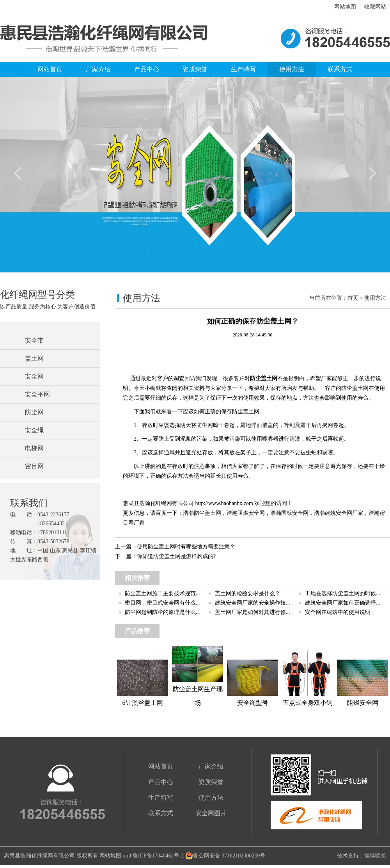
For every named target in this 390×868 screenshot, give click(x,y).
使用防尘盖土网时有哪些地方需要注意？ (186, 547)
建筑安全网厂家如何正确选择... (343, 603)
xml (127, 856)
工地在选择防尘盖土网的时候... (343, 593)
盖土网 (34, 358)
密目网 (34, 466)
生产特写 (243, 69)
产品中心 (147, 69)
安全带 (34, 341)
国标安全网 (295, 513)
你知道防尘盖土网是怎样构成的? (176, 556)
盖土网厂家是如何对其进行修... (253, 612)
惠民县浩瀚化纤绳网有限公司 (39, 856)
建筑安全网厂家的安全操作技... (253, 603)
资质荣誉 (195, 69)
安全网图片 (211, 813)
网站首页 (50, 69)
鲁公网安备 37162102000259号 (225, 856)
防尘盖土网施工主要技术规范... (162, 593)
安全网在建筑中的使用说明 (338, 612)
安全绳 (34, 430)
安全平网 (37, 394)
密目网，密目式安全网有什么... (162, 603)
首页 (353, 298)
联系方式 (340, 69)
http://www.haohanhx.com (224, 503)
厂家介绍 (98, 69)
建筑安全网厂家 (344, 513)
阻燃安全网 (251, 513)
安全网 (34, 376)
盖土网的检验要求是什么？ (248, 593)
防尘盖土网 (264, 378)
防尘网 (34, 412)
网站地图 (345, 7)
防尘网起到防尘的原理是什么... (162, 612)
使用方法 (292, 69)
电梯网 (34, 448)
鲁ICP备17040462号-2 (158, 856)
